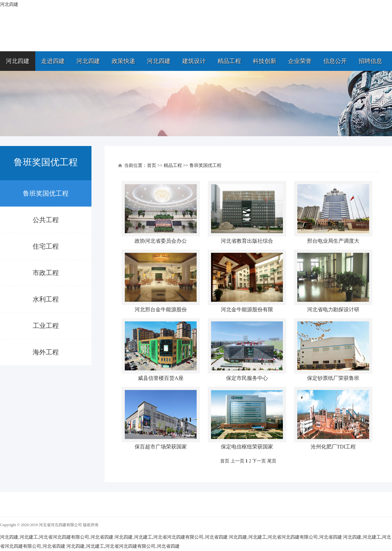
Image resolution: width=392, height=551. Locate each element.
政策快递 (123, 61)
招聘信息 (370, 61)
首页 (152, 165)
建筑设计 (194, 61)
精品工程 (229, 61)
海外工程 (46, 352)
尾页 (272, 461)
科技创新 (265, 61)
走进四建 (53, 61)
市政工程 (46, 273)
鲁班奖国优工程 (46, 193)
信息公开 (335, 61)
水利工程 (46, 299)
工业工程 (46, 326)
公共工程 (46, 220)
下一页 (259, 461)
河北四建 (18, 61)
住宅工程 (46, 246)
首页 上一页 (232, 461)
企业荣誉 (300, 61)
